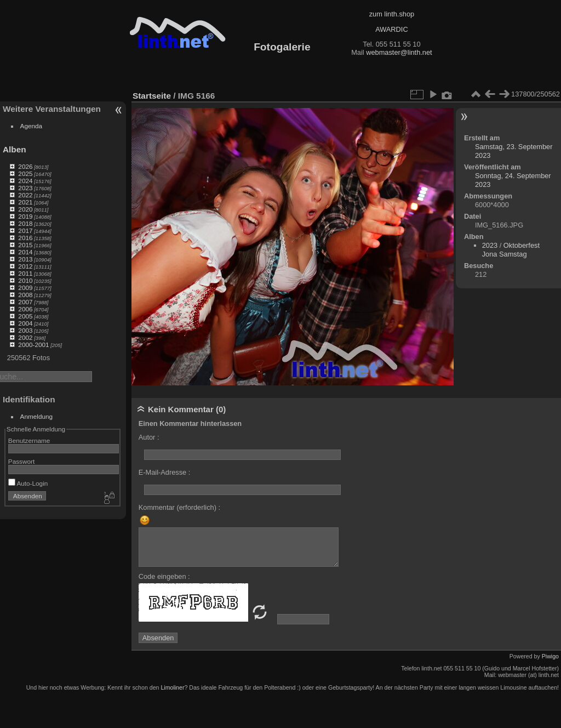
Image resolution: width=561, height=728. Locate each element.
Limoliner (172, 687)
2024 (25, 181)
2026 (25, 166)
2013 (25, 259)
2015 (25, 245)
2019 (25, 216)
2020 (25, 209)
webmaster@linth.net (399, 52)
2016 (25, 238)
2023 (25, 188)
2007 (25, 302)
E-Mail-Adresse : (165, 472)
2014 (25, 252)
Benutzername (29, 440)
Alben (15, 149)
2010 (25, 280)
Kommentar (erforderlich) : (179, 507)
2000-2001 (33, 345)
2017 (25, 231)
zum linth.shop (392, 14)
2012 (25, 266)
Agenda (32, 126)
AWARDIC (391, 29)
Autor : (149, 437)
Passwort (21, 461)
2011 (25, 273)
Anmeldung (37, 416)
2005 (25, 316)
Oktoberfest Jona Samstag (511, 250)
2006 (25, 309)
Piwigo (550, 656)
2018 (25, 223)
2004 (25, 323)
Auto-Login (28, 483)
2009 (25, 288)
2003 (25, 330)
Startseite (152, 96)
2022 (25, 195)
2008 (25, 295)
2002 (25, 337)
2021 (25, 202)
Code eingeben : (164, 576)
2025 (25, 174)
